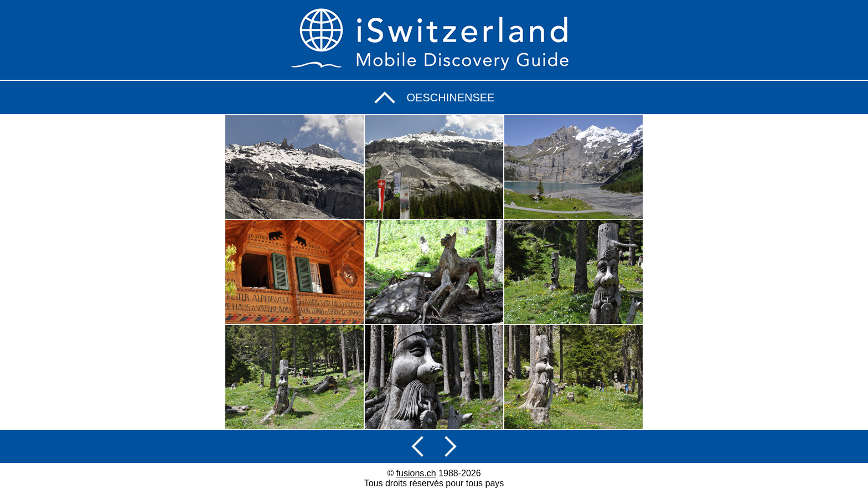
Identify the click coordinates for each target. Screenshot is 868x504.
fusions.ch (416, 473)
